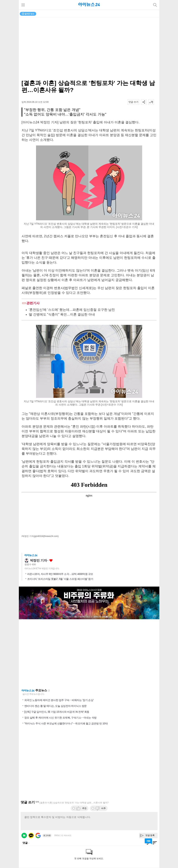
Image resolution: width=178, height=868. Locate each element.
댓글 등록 (150, 835)
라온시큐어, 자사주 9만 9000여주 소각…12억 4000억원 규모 (60, 574)
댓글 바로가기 (148, 841)
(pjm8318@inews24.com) (46, 536)
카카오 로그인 (31, 836)
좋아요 (51, 561)
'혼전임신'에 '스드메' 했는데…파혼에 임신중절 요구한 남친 (72, 310)
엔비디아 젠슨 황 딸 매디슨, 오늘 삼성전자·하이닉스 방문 (56, 706)
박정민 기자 (39, 560)
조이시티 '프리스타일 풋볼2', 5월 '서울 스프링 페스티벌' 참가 (60, 579)
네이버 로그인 (24, 836)
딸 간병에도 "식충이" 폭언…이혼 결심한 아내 (62, 314)
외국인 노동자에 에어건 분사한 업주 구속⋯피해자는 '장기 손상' (59, 700)
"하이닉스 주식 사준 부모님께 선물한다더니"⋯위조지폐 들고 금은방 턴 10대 (66, 723)
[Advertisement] (89, 654)
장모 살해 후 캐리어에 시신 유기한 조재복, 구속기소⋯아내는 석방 (60, 718)
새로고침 (49, 691)
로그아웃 (47, 835)
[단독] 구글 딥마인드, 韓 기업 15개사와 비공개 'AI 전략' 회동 (57, 712)
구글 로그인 (38, 836)
